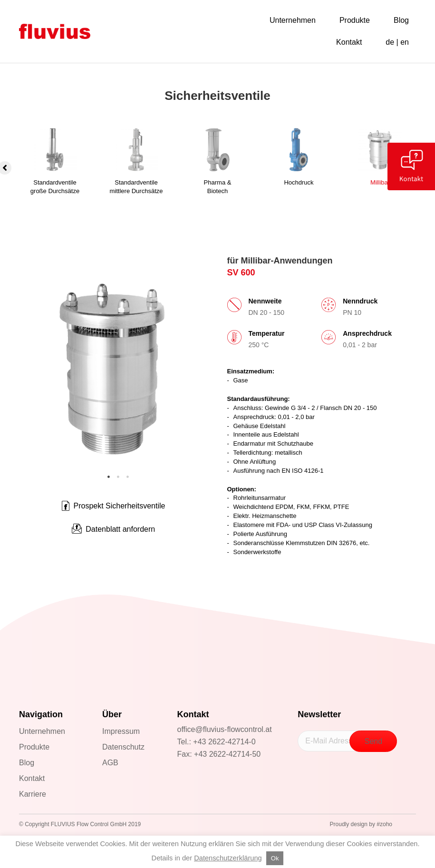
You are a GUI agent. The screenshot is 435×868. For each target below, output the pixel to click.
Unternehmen (42, 731)
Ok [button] (275, 858)
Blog (27, 763)
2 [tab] (118, 477)
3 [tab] (127, 477)
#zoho (384, 824)
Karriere (33, 794)
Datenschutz (123, 747)
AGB (110, 763)
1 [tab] (108, 477)
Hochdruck (299, 182)
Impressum (121, 731)
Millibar (380, 182)
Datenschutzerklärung (228, 858)
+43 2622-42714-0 (224, 742)
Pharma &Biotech (218, 187)
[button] (114, 529)
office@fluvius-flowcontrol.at (225, 729)
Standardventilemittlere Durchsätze (136, 187)
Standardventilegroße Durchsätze (55, 187)
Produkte (34, 747)
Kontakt (32, 778)
